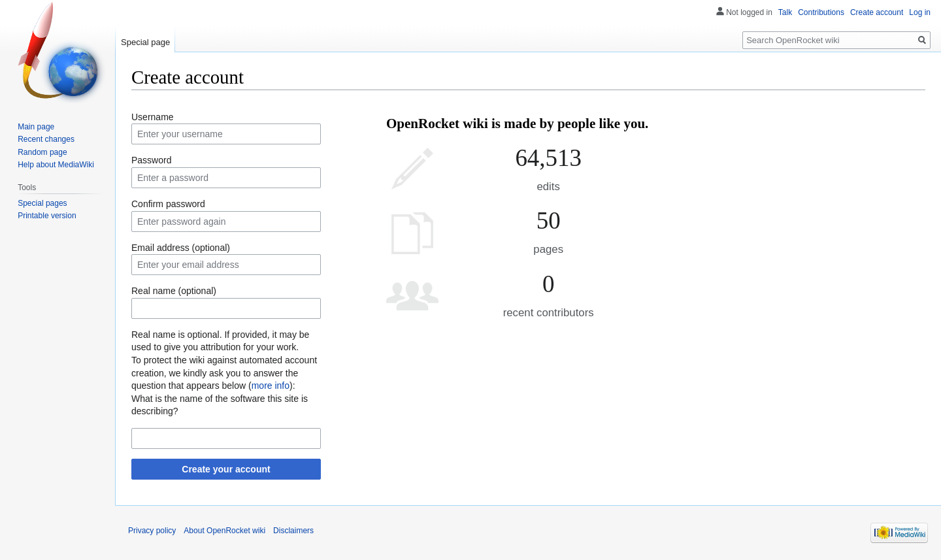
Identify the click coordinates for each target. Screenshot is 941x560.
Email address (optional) (181, 248)
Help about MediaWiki (56, 165)
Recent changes (46, 139)
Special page (145, 42)
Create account (877, 12)
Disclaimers (293, 531)
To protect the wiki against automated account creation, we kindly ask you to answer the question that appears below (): (224, 373)
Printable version (47, 216)
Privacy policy (152, 531)
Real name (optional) (174, 291)
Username (153, 117)
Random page (42, 152)
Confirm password (168, 204)
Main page (36, 127)
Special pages (42, 203)
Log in (920, 12)
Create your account (226, 469)
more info (271, 386)
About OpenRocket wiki (224, 531)
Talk (785, 12)
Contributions (821, 12)
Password (151, 160)
